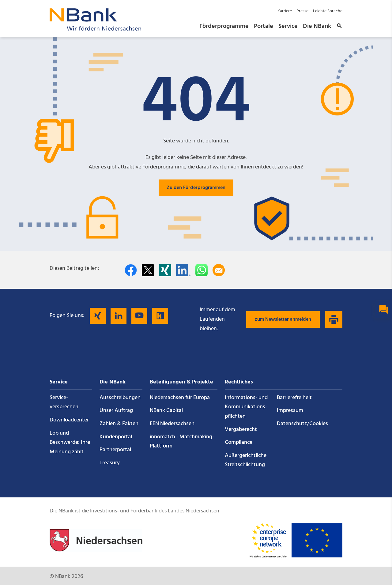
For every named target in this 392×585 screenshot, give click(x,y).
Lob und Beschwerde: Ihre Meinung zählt (70, 443)
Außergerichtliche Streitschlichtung (246, 460)
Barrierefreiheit (294, 398)
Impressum (290, 411)
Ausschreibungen (120, 398)
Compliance (239, 442)
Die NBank (317, 26)
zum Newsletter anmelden (283, 319)
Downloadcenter (69, 420)
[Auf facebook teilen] (131, 270)
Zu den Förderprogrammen (196, 188)
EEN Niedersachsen (172, 424)
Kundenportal (116, 437)
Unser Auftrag (116, 411)
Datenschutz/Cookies (302, 424)
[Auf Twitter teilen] (148, 270)
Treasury (110, 463)
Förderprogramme (224, 26)
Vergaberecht (241, 430)
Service (288, 26)
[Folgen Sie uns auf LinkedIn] (119, 316)
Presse (302, 11)
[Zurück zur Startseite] (96, 29)
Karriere (285, 11)
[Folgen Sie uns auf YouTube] (139, 316)
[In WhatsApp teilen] (202, 270)
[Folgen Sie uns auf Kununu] (160, 316)
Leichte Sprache (328, 11)
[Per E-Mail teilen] (219, 270)
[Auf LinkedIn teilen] (183, 270)
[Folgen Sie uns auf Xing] (98, 316)
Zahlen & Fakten (119, 424)
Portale (264, 26)
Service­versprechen (64, 402)
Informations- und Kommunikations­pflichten (246, 407)
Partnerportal (115, 450)
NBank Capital (166, 411)
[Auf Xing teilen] (165, 270)
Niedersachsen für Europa (180, 398)
